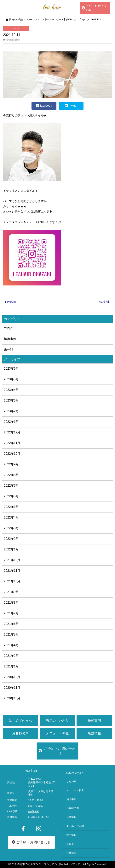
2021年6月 (11, 624)
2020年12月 (12, 677)
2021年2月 (11, 656)
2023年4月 (11, 390)
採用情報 (71, 835)
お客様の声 (20, 733)
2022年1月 (11, 549)
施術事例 (10, 339)
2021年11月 (12, 571)
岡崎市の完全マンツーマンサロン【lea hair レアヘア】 (50, 864)
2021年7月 (11, 613)
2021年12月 (12, 560)
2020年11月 (12, 688)
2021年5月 (11, 634)
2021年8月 (11, 603)
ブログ (82, 20)
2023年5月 (11, 379)
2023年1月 (11, 422)
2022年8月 (11, 475)
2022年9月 (11, 464)
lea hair (31, 770)
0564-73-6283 (36, 806)
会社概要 (71, 853)
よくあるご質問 (75, 826)
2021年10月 (12, 581)
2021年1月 (11, 666)
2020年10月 (12, 698)
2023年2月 (11, 411)
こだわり (71, 782)
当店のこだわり (57, 721)
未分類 (9, 350)
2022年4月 (11, 517)
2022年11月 (12, 443)
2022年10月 (12, 454)
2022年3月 (11, 528)
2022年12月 (12, 432)
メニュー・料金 (57, 733)
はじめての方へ (20, 721)
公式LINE (33, 812)
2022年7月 (11, 486)
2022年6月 (11, 496)
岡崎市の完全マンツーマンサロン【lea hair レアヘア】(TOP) (41, 20)
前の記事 (11, 302)
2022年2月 (11, 539)
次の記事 (104, 302)
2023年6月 (11, 369)
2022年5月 (11, 507)
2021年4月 (11, 645)
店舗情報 (94, 733)
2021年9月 (11, 592)
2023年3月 (11, 400)
